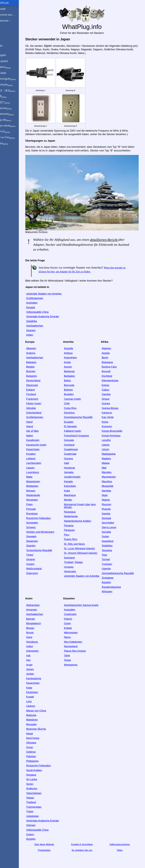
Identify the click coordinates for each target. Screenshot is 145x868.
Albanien (36, 347)
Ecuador (72, 420)
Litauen (35, 466)
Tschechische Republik (44, 548)
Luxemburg (37, 470)
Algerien (109, 347)
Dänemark (37, 383)
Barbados (73, 374)
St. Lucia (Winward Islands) (83, 547)
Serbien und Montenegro (45, 530)
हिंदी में (7, 96)
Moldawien (37, 484)
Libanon (35, 704)
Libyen (108, 448)
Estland (35, 388)
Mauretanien (112, 475)
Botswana (110, 360)
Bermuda (73, 383)
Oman (34, 745)
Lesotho (109, 438)
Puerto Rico (74, 537)
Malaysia (36, 713)
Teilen (122, 848)
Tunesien (110, 562)
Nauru (71, 635)
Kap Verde (110, 415)
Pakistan (36, 755)
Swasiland (110, 539)
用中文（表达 (12, 91)
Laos (34, 699)
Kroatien (36, 452)
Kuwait (35, 695)
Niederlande (38, 493)
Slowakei (36, 535)
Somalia (109, 530)
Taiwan (35, 796)
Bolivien (72, 388)
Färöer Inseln (38, 402)
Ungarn (35, 562)
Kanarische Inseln (41, 443)
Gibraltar (36, 406)
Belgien (35, 365)
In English (7, 55)
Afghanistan (38, 603)
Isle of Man (37, 429)
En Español (8, 61)
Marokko (109, 470)
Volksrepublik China (42, 310)
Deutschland (38, 379)
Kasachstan (38, 448)
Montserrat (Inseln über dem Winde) (84, 504)
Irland (34, 420)
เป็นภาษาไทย (11, 138)
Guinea (109, 402)
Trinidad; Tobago (77, 560)
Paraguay (73, 528)
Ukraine (35, 558)
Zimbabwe (110, 576)
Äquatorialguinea (114, 585)
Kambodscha (38, 677)
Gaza (34, 635)
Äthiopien (110, 590)
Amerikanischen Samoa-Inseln (85, 603)
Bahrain (35, 617)
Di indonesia (11, 114)
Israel (34, 663)
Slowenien (37, 539)
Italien (34, 434)
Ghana (108, 397)
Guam (71, 622)
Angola (108, 351)
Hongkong (37, 640)
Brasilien (73, 392)
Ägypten (109, 581)
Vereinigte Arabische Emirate (47, 315)
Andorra (35, 351)
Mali (107, 466)
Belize (71, 379)
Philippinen (37, 759)
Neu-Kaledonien (77, 640)
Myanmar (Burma (41, 727)
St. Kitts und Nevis (78, 542)
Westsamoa (74, 663)
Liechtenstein (38, 461)
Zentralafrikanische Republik (121, 571)
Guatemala (74, 452)
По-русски (10, 108)
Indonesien (37, 649)
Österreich (37, 571)
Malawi (108, 461)
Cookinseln (74, 612)
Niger (108, 493)
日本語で (9, 102)
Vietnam (36, 823)
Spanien (36, 328)
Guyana (72, 457)
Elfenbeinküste (113, 379)
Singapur (36, 773)
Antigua (72, 351)
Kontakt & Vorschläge (85, 842)
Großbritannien (39, 296)
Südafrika (36, 319)
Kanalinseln (37, 438)
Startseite (7, 9)
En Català (7, 73)
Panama (72, 524)
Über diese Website (48, 842)
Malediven (37, 718)
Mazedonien (38, 480)
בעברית (8, 143)
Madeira (109, 457)
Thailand (36, 800)
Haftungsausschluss (122, 842)
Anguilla (72, 347)
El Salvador (74, 425)
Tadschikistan (39, 791)
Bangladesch (38, 622)
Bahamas (73, 369)
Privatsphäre (48, 848)
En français (10, 85)
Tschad (109, 558)
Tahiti (71, 654)
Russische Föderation (43, 516)
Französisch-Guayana (80, 434)
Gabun (108, 388)
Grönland (73, 443)
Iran (33, 658)
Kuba (71, 489)
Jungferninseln (76, 475)
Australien (37, 301)
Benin (108, 356)
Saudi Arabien (39, 768)
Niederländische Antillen (81, 519)
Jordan (35, 672)
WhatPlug (8, 3)
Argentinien (74, 356)
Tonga (71, 658)
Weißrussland (39, 567)
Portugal (36, 507)
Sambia (109, 512)
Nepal (34, 732)
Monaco (35, 489)
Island (34, 425)
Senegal (109, 516)
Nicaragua (73, 510)
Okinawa (36, 741)
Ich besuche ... (10, 21)
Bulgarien (36, 374)
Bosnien (35, 369)
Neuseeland (74, 645)
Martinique (74, 493)
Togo (107, 553)
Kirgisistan (37, 690)
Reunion (109, 502)
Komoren (110, 425)
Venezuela (74, 570)
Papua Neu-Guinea (79, 649)
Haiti (70, 461)
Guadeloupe (75, 448)
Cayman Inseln (76, 397)
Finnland (36, 392)
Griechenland (38, 411)
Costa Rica (74, 406)
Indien (34, 333)
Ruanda (109, 507)
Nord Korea (37, 736)
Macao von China (41, 709)
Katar (34, 686)
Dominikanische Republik (82, 415)
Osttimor (36, 750)
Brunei (35, 631)
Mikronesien (75, 631)
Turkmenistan (39, 805)
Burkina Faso (112, 365)
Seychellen (111, 521)
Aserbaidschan (39, 324)
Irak (33, 654)
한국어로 (9, 132)
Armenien (36, 608)
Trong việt (10, 120)
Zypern (35, 833)
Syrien (34, 782)
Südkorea (36, 787)
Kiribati (72, 626)
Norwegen (37, 498)
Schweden (37, 521)
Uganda (109, 567)
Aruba (71, 360)
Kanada (35, 305)
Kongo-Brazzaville (115, 429)
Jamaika (72, 470)
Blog (4, 31)
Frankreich (37, 397)
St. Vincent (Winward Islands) (84, 551)
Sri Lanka (36, 778)
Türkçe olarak (12, 126)
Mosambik (110, 484)
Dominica (73, 411)
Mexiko (72, 498)
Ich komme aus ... (12, 15)
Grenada (73, 438)
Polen (34, 502)
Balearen (36, 360)
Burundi (109, 369)
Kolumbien (74, 484)
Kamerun (110, 411)
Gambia (109, 392)
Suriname (73, 556)
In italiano (10, 67)
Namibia (109, 489)
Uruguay (72, 565)
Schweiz (36, 525)
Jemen (35, 667)
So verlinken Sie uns (85, 848)
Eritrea (108, 383)
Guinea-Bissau (113, 406)
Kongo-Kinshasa (114, 434)
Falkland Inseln (76, 429)
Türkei (34, 553)
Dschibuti (110, 374)
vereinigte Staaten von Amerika (48, 292)
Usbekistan (37, 814)
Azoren (72, 365)
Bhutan (35, 626)
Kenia (108, 420)
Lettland (35, 457)
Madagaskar (112, 452)
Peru (70, 533)
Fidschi (72, 617)
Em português (12, 79)
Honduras (73, 466)
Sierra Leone (112, 525)
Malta (34, 475)
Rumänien (37, 512)
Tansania (110, 548)
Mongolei (36, 722)
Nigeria (109, 498)
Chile (71, 402)
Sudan (108, 535)
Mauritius (110, 480)
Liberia (108, 443)
